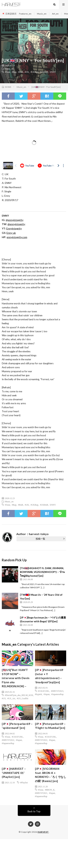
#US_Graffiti (23, 698)
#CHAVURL (44, 691)
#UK (27, 72)
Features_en (25, 14)
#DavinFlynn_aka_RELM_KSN (19, 695)
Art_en (55, 14)
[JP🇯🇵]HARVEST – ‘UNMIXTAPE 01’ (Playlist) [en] (14, 773)
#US (4, 698)
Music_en (42, 14)
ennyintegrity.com (17, 237)
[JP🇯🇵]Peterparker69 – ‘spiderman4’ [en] (17, 726)
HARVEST (43, 832)
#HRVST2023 (57, 691)
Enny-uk (11, 233)
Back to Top (34, 811)
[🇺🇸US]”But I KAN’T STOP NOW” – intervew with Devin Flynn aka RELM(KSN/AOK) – (16, 678)
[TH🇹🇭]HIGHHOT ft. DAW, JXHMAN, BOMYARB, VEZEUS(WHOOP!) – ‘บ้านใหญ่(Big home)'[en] (42, 572)
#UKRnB (44, 72)
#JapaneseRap (57, 694)
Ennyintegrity (14, 228)
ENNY (53, 72)
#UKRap (35, 72)
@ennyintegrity (15, 220)
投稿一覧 (40, 539)
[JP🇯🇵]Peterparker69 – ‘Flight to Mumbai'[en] (50, 726)
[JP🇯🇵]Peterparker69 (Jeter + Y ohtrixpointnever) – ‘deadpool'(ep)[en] (49, 676)
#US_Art (11, 698)
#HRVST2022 (8, 740)
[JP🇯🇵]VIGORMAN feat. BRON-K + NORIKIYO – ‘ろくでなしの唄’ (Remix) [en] (51, 775)
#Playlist (24, 782)
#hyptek (39, 694)
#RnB (20, 72)
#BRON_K (50, 790)
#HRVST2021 (41, 793)
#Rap (14, 72)
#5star (8, 72)
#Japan (47, 694)
